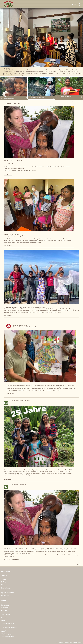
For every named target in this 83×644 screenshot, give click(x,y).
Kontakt (4, 611)
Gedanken (3, 594)
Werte (2, 584)
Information (5, 571)
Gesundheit (3, 580)
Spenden (3, 604)
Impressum (80, 642)
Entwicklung (5, 588)
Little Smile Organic (5, 607)
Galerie (2, 597)
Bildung (3, 581)
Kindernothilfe (4, 578)
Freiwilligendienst (5, 606)
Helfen (3, 601)
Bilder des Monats (5, 595)
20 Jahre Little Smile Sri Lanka (7, 592)
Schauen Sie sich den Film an (11, 560)
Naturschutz (3, 583)
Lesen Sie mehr (8, 175)
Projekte (4, 575)
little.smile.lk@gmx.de (9, 624)
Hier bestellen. (59, 77)
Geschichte (3, 591)
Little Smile (8, 4)
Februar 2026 (7, 68)
